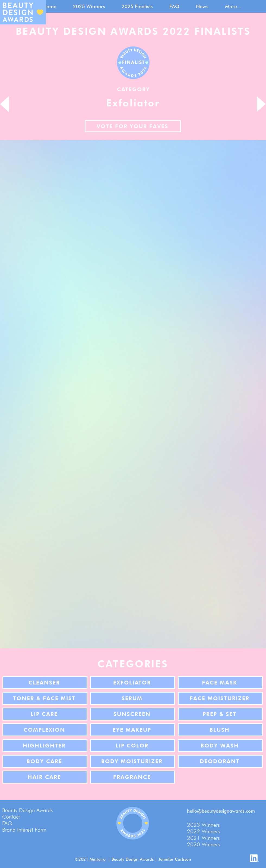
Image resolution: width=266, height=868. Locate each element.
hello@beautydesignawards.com (221, 811)
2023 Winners (203, 825)
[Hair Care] (45, 777)
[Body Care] (45, 761)
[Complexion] (45, 730)
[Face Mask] (220, 683)
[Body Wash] (220, 746)
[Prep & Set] (220, 714)
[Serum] (133, 698)
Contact (11, 817)
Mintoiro (98, 859)
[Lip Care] (45, 714)
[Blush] (220, 730)
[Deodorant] (220, 761)
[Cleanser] (45, 683)
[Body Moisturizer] (133, 761)
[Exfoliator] (133, 683)
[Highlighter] (45, 746)
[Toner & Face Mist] (45, 698)
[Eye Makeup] (133, 730)
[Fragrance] (133, 777)
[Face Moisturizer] (220, 698)
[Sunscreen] (133, 714)
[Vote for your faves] (133, 126)
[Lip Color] (133, 746)
